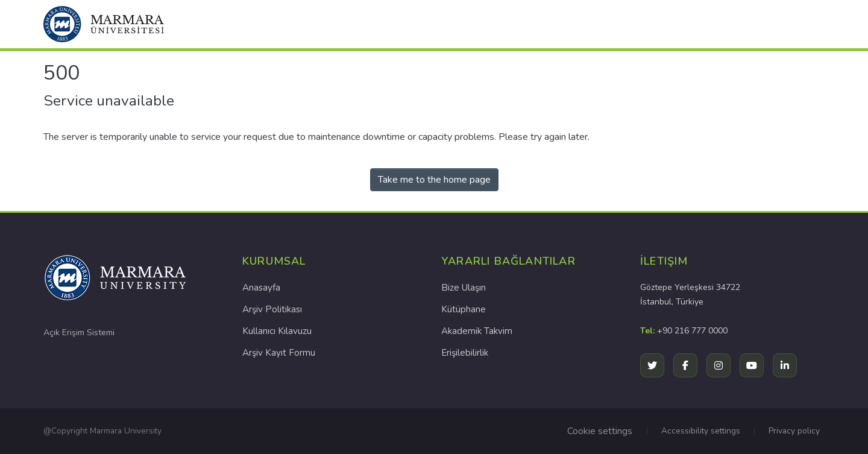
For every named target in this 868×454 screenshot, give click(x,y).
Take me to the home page (434, 180)
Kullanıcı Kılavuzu (277, 331)
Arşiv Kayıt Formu (279, 353)
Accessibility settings (701, 431)
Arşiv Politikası (272, 309)
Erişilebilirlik (465, 353)
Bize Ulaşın (464, 288)
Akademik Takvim (477, 331)
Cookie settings (600, 431)
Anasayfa (261, 288)
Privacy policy (794, 431)
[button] (104, 24)
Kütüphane (464, 309)
